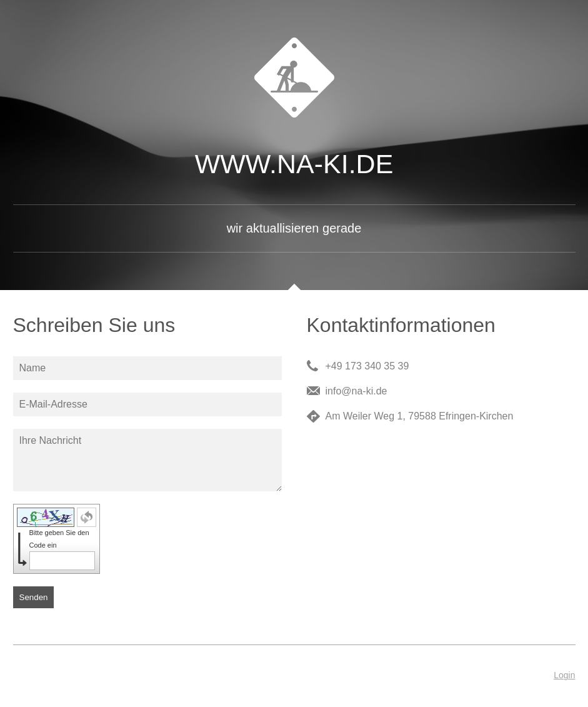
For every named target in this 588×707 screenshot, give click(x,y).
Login (564, 675)
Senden (34, 597)
